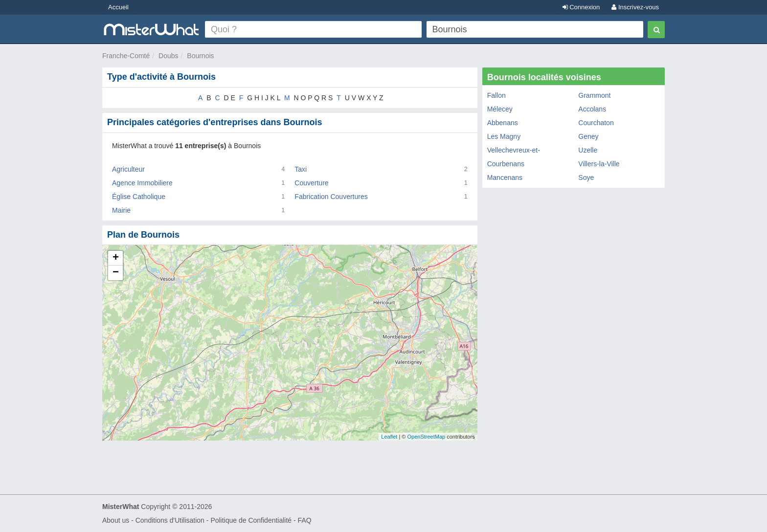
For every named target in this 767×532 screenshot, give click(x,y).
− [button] (116, 273)
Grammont (594, 95)
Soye (586, 177)
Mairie (121, 210)
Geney (588, 136)
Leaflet (389, 437)
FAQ (305, 520)
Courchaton (596, 123)
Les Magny (504, 136)
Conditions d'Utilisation (170, 520)
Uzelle (588, 150)
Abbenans (503, 123)
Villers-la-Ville (599, 164)
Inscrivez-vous (635, 7)
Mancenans (505, 177)
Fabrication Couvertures (331, 197)
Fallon (496, 95)
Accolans (592, 109)
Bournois (200, 56)
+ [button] (116, 258)
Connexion (581, 7)
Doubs (168, 56)
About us (116, 520)
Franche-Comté (126, 56)
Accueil (118, 7)
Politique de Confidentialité (251, 520)
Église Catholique (139, 197)
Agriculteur (128, 169)
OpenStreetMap (426, 437)
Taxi (301, 169)
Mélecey (500, 109)
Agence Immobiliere (142, 183)
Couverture (311, 183)
